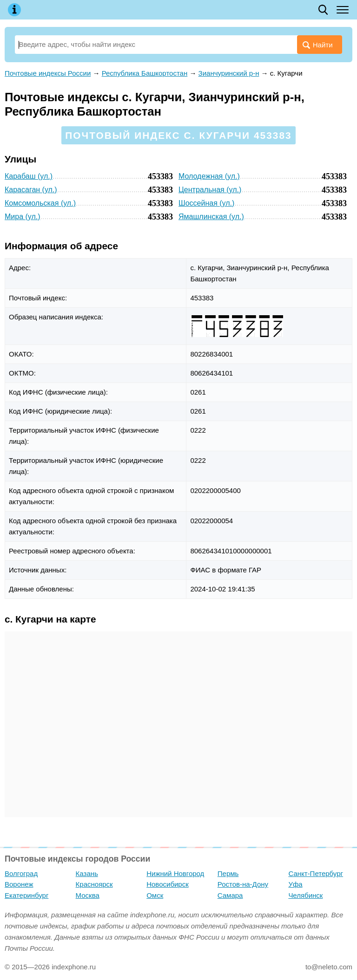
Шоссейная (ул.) (206, 203)
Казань (87, 873)
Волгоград (21, 873)
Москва (88, 895)
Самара (230, 895)
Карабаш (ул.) (29, 176)
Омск (155, 895)
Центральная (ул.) (210, 190)
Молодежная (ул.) (209, 176)
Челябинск (305, 895)
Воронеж (19, 884)
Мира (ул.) (23, 217)
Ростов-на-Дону (243, 884)
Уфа (295, 884)
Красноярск (94, 884)
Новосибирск (168, 884)
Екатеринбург (26, 895)
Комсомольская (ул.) (40, 203)
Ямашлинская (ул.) (211, 217)
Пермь (228, 873)
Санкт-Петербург (316, 873)
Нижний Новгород (175, 873)
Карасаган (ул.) (31, 190)
